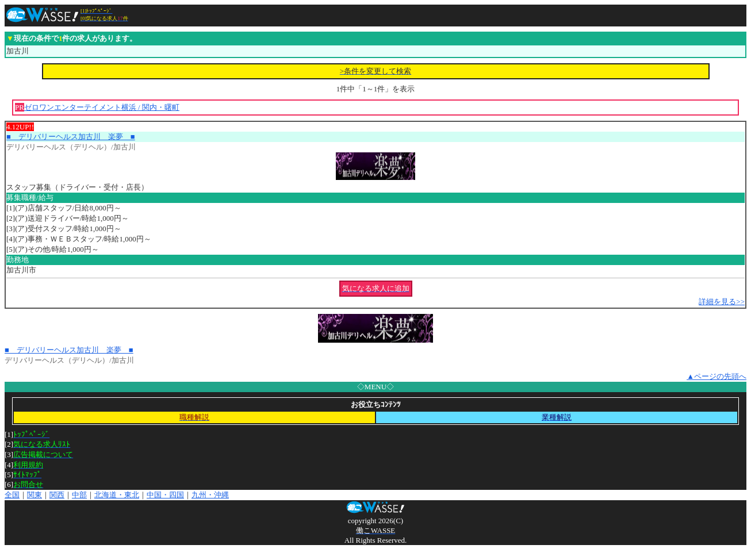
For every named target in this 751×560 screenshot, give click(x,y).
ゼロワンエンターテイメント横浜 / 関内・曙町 (102, 107)
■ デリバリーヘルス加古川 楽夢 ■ (71, 137)
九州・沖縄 (210, 495)
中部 (79, 495)
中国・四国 (165, 495)
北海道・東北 (117, 495)
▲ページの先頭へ (716, 376)
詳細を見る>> (722, 302)
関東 (35, 495)
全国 (12, 495)
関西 (57, 495)
